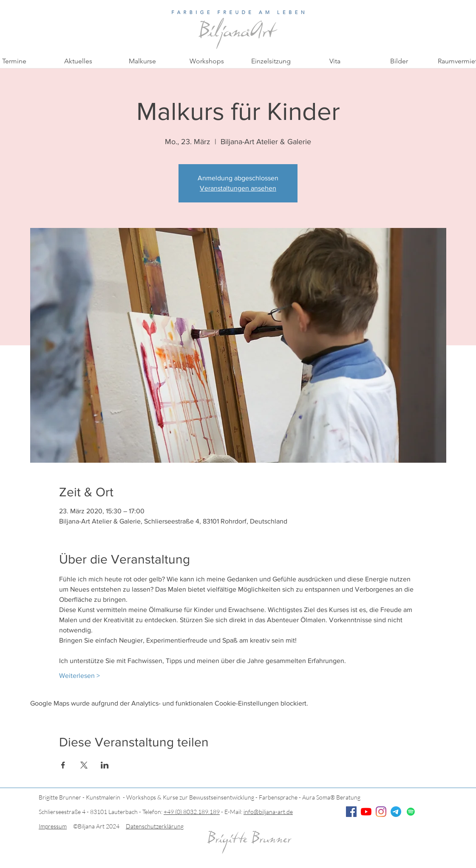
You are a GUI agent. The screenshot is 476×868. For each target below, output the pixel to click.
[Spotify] (411, 812)
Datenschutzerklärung (155, 826)
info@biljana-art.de (268, 812)
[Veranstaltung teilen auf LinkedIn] (105, 765)
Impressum (53, 826)
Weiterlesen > (79, 676)
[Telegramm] (396, 812)
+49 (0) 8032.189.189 (192, 812)
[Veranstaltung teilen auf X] (84, 765)
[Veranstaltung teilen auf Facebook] (63, 765)
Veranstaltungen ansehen (238, 188)
